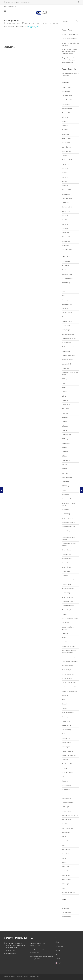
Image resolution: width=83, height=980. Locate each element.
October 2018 (66, 104)
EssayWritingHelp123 (68, 601)
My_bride (65, 695)
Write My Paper (67, 820)
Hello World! (66, 642)
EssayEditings (66, 554)
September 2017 (67, 160)
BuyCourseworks (67, 304)
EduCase (65, 392)
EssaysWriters (66, 584)
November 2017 (67, 151)
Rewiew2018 (66, 738)
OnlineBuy (65, 704)
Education (65, 400)
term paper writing (68, 772)
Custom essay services (69, 347)
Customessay (66, 351)
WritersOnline (66, 854)
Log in (64, 904)
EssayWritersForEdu (68, 589)
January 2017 (66, 194)
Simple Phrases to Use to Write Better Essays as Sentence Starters (70, 52)
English (59, 963)
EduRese (65, 456)
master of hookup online (69, 691)
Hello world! (66, 76)
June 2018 (65, 121)
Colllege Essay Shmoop (69, 338)
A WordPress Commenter (70, 74)
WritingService (66, 880)
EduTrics (65, 465)
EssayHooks (66, 571)
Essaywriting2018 (67, 597)
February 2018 (66, 139)
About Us (58, 942)
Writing (64, 862)
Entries (65, 908)
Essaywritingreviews (68, 606)
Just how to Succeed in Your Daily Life (41, 956)
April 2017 (65, 181)
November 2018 (67, 100)
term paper (65, 768)
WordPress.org (67, 917)
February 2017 (66, 190)
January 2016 (66, 241)
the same (65, 781)
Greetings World (11, 21)
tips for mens (66, 794)
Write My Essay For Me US (70, 815)
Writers (64, 845)
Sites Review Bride (68, 764)
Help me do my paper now (70, 661)
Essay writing (66, 514)
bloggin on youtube (34, 27)
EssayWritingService (68, 610)
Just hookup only (67, 678)
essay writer (66, 509)
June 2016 (65, 220)
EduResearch (66, 460)
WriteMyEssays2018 (68, 828)
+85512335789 (28, 2)
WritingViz (65, 888)
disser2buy (65, 368)
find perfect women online (70, 618)
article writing (66, 283)
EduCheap (65, 413)
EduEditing (65, 426)
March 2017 (66, 186)
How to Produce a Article (70, 39)
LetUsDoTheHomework (69, 683)
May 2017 (65, 177)
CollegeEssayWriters (68, 334)
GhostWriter (66, 623)
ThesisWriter (66, 790)
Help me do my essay (69, 657)
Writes (64, 858)
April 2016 (65, 228)
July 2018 (65, 117)
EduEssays (65, 439)
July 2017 (65, 168)
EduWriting (65, 482)
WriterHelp (65, 841)
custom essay (66, 343)
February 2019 (66, 87)
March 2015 (66, 246)
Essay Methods (67, 499)
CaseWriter (65, 317)
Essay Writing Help (68, 518)
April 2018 (65, 130)
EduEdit (64, 422)
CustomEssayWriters (68, 355)
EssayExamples (67, 559)
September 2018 (67, 109)
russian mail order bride (69, 755)
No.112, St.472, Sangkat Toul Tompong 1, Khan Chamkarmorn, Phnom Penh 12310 (16, 945)
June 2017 (65, 173)
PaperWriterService (68, 713)
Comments (67, 912)
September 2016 (67, 207)
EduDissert (65, 417)
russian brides (66, 743)
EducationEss (66, 405)
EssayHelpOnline (67, 567)
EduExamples (66, 443)
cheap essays (66, 326)
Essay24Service (67, 550)
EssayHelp (65, 563)
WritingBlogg (66, 875)
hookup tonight (67, 670)
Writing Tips (66, 871)
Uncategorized (67, 798)
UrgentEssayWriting (68, 802)
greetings (65, 633)
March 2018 (66, 134)
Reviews (65, 734)
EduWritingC (66, 486)
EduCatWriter (66, 409)
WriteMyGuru (66, 832)
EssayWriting (66, 593)
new (63, 700)
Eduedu (64, 430)
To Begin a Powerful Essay (70, 35)
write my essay (66, 811)
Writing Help (66, 867)
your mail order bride (68, 892)
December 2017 (67, 147)
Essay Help (65, 495)
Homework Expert (67, 665)
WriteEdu (65, 824)
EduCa (64, 388)
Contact (58, 959)
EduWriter (65, 473)
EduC (64, 383)
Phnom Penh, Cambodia (13, 2)
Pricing (58, 950)
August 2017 (66, 164)
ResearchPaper (67, 725)
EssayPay (65, 576)
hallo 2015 (65, 638)
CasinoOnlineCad (67, 321)
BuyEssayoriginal (67, 313)
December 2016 (67, 198)
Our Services (59, 946)
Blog (63, 296)
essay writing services (69, 527)
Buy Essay (65, 300)
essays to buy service (69, 580)
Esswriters (65, 614)
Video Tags (65, 807)
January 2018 (66, 143)
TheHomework (66, 785)
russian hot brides (67, 751)
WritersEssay (66, 850)
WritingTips (65, 884)
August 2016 (66, 211)
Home (57, 938)
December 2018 (67, 96)
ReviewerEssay (67, 730)
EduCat (64, 396)
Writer (64, 837)
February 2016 (66, 237)
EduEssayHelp (66, 435)
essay (64, 490)
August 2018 (66, 113)
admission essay (67, 274)
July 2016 (65, 216)
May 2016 (65, 224)
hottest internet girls (68, 674)
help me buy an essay (69, 646)
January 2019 (66, 91)
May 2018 (65, 126)
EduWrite (65, 469)
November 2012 (67, 250)
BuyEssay (65, 308)
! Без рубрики (66, 261)
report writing (66, 721)
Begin (64, 291)
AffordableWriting (68, 278)
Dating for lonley (67, 364)
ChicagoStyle (66, 330)
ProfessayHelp (66, 717)
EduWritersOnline (67, 477)
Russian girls (66, 747)
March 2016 (66, 233)
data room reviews (68, 360)
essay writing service (68, 522)
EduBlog (65, 379)
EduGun (64, 447)
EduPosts (65, 452)
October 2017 (66, 156)
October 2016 (66, 203)
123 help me (66, 266)
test (63, 777)
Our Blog (65, 708)
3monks (65, 270)
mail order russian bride (69, 687)
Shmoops (65, 760)
